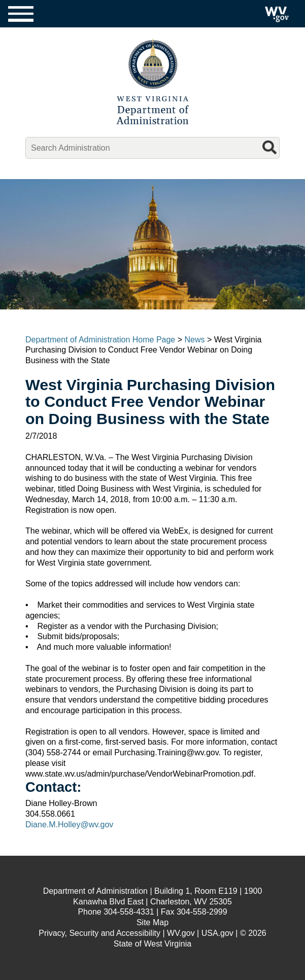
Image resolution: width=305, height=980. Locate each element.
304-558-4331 (129, 912)
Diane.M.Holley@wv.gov (69, 825)
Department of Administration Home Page (100, 340)
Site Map (152, 922)
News (195, 340)
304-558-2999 (202, 912)
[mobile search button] (271, 146)
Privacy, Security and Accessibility (99, 933)
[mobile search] (152, 148)
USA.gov (217, 933)
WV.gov (181, 933)
